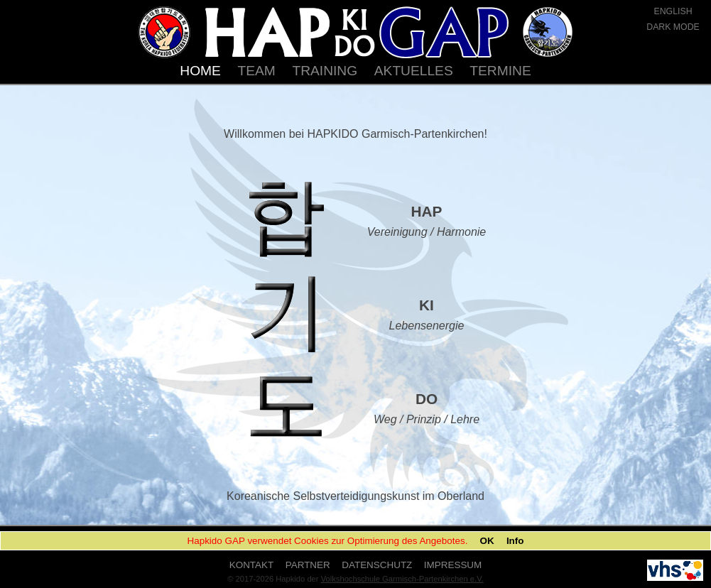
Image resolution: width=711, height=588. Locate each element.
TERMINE (500, 71)
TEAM (257, 71)
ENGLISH (673, 11)
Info (515, 541)
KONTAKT (251, 565)
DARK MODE (673, 27)
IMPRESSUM (453, 565)
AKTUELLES (414, 71)
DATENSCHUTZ (377, 565)
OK (487, 541)
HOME (200, 71)
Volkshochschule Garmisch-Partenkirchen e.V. (402, 579)
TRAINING (325, 71)
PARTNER (308, 565)
